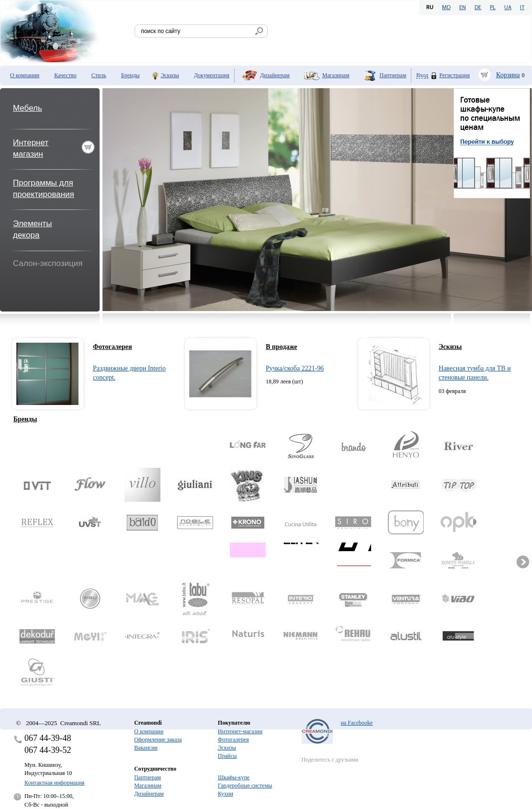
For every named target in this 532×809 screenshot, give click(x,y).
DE (478, 8)
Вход (422, 75)
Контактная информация (54, 783)
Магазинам (336, 75)
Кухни (226, 794)
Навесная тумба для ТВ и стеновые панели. (475, 373)
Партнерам (393, 75)
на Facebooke (357, 723)
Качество (65, 75)
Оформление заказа (158, 740)
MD (446, 8)
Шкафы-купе (234, 777)
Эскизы (170, 75)
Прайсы (227, 756)
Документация (212, 75)
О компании (25, 75)
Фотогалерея (113, 347)
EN (463, 8)
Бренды (130, 75)
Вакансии (146, 748)
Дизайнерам (275, 75)
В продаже (282, 347)
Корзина (508, 75)
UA (508, 8)
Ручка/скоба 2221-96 (295, 368)
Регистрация (454, 75)
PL (493, 8)
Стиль (99, 75)
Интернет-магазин (240, 731)
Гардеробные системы (245, 786)
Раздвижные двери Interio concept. (129, 373)
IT (522, 8)
